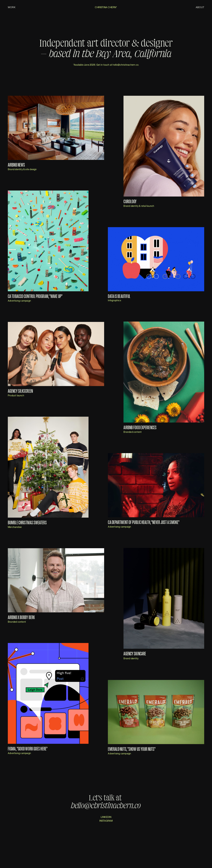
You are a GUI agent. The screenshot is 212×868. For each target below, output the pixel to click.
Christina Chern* (106, 7)
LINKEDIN (106, 817)
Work (12, 7)
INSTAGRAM (106, 821)
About (200, 7)
